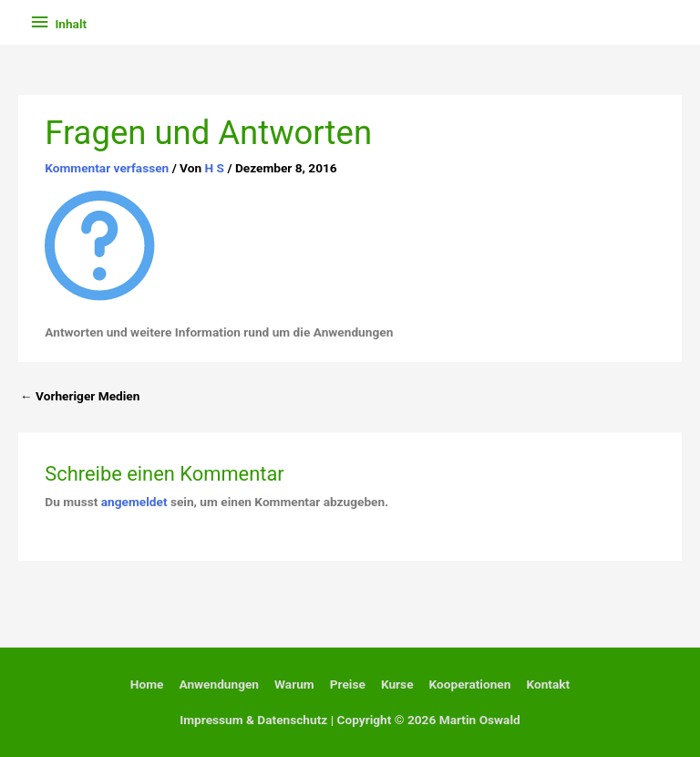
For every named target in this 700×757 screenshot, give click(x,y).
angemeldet (134, 502)
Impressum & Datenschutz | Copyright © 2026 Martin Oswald (350, 720)
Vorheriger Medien (80, 396)
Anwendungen (219, 684)
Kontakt (548, 684)
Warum (294, 684)
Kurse (397, 684)
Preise (348, 684)
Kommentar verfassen (107, 168)
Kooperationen (470, 684)
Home (147, 684)
